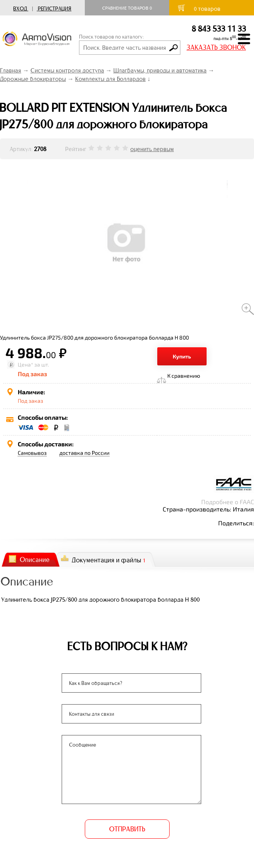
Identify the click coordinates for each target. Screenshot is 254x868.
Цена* (25, 364)
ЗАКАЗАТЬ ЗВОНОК (216, 47)
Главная (11, 70)
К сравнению (184, 376)
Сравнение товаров (127, 8)
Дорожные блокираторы (33, 79)
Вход (20, 9)
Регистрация (55, 9)
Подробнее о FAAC (228, 502)
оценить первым (152, 149)
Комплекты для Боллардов (110, 79)
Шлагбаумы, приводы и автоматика (160, 70)
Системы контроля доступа (67, 70)
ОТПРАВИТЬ (127, 829)
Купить (182, 356)
